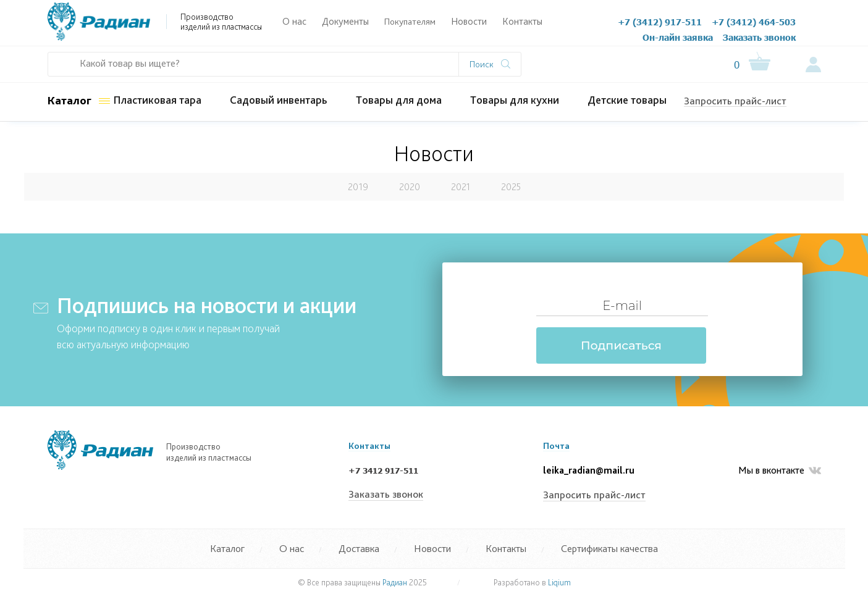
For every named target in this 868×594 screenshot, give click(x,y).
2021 (461, 187)
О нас (294, 21)
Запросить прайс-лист (735, 101)
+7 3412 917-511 (383, 471)
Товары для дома (399, 100)
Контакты (522, 21)
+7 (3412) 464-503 (754, 22)
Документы (345, 21)
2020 (410, 187)
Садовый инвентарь (279, 100)
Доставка (359, 548)
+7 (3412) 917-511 (660, 22)
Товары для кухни (515, 100)
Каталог (70, 100)
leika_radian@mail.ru (589, 470)
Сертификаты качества (609, 548)
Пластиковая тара (157, 100)
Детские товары (627, 100)
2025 (511, 187)
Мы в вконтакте (780, 471)
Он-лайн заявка (678, 37)
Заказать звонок (759, 37)
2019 (358, 187)
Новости (469, 21)
